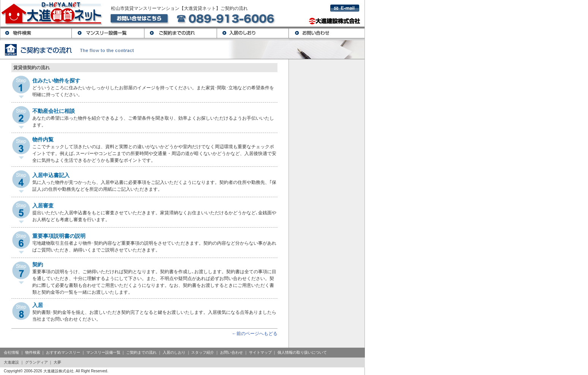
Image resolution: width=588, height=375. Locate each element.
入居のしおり (174, 352)
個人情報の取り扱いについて (302, 352)
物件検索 (33, 352)
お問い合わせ (231, 352)
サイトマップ (260, 352)
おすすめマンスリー (63, 352)
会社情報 (11, 352)
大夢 (57, 362)
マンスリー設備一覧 (103, 352)
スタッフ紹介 (203, 352)
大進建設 (11, 362)
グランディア (36, 362)
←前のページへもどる (255, 334)
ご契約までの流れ (141, 352)
